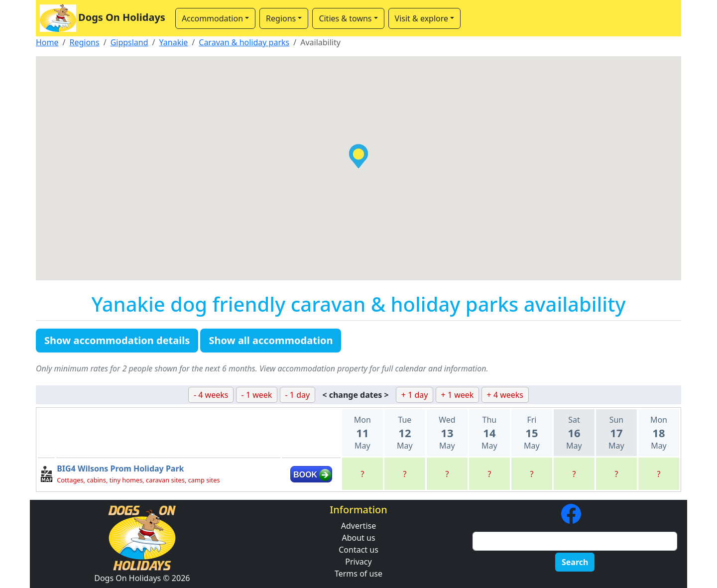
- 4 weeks (211, 395)
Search (575, 562)
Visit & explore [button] (421, 18)
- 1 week (257, 395)
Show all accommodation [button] (271, 340)
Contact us (358, 550)
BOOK (305, 475)
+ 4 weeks (505, 395)
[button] (358, 156)
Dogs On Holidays (103, 18)
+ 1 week (458, 395)
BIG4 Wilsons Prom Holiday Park (120, 469)
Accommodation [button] (212, 18)
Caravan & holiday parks (244, 42)
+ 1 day (415, 395)
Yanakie (174, 42)
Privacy (358, 562)
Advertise (358, 526)
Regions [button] (281, 18)
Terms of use (358, 574)
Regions (84, 42)
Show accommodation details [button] (117, 340)
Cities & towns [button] (345, 18)
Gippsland (129, 42)
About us (358, 538)
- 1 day (298, 395)
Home (47, 42)
